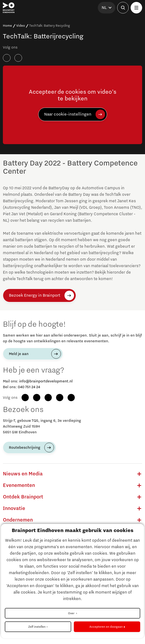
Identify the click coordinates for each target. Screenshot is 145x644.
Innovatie (14, 509)
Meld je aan (19, 354)
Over (72, 613)
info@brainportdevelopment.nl (46, 381)
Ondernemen (18, 520)
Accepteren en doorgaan (106, 627)
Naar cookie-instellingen (68, 114)
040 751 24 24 (29, 387)
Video (21, 26)
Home (7, 26)
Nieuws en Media (23, 474)
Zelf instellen (37, 627)
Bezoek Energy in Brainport (35, 295)
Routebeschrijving (25, 448)
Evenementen (19, 485)
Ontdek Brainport (23, 497)
